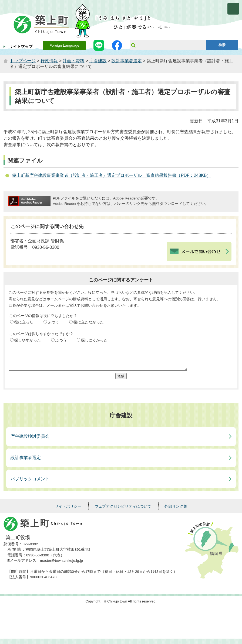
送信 (121, 380)
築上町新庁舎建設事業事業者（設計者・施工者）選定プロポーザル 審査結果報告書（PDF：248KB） (112, 175)
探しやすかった (28, 340)
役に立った (24, 322)
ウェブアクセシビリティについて (123, 510)
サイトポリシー (68, 510)
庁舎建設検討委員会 (30, 440)
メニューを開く (233, 9)
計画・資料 (73, 61)
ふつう (53, 322)
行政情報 (49, 61)
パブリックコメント (30, 483)
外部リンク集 (176, 510)
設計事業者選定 (127, 61)
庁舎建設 (98, 61)
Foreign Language (64, 45)
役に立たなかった (89, 322)
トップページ (23, 61)
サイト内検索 (133, 45)
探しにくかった (94, 340)
